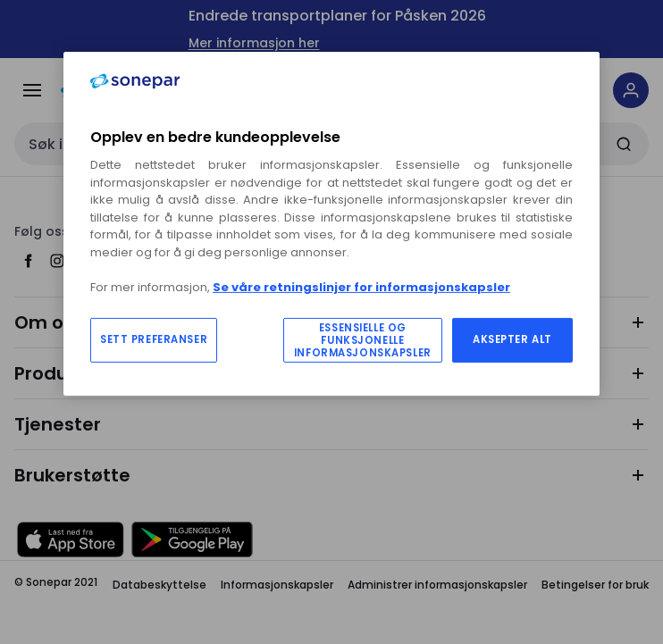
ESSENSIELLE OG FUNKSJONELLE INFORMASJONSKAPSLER (363, 340)
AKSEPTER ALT (512, 339)
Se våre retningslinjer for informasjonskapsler (361, 287)
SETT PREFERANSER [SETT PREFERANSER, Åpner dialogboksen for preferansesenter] (154, 339)
